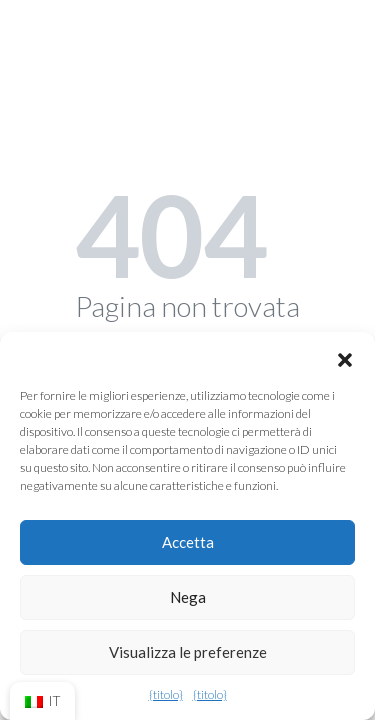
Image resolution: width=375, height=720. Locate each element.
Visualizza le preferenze (188, 652)
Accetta (188, 542)
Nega (188, 597)
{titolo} (166, 694)
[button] (345, 357)
